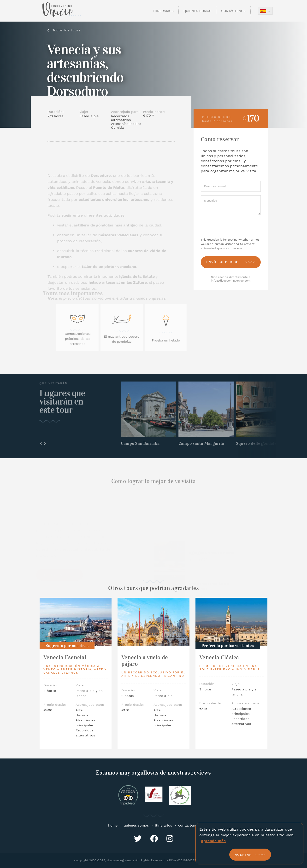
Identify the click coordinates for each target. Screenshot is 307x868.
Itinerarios (163, 11)
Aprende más (213, 841)
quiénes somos (136, 825)
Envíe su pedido (222, 262)
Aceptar (243, 855)
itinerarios (163, 825)
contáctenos (189, 825)
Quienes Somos (197, 11)
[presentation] (231, 227)
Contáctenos (233, 11)
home (113, 825)
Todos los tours (67, 30)
